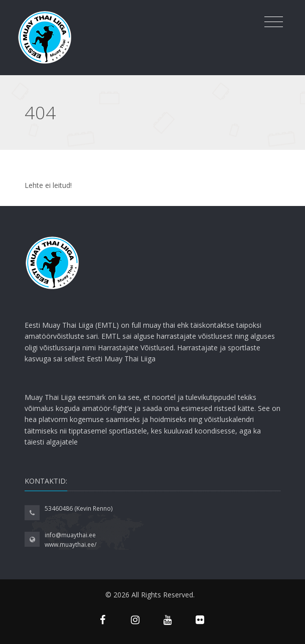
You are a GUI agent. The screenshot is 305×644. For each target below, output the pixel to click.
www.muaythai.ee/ (70, 545)
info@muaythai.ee (70, 535)
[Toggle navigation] (274, 22)
